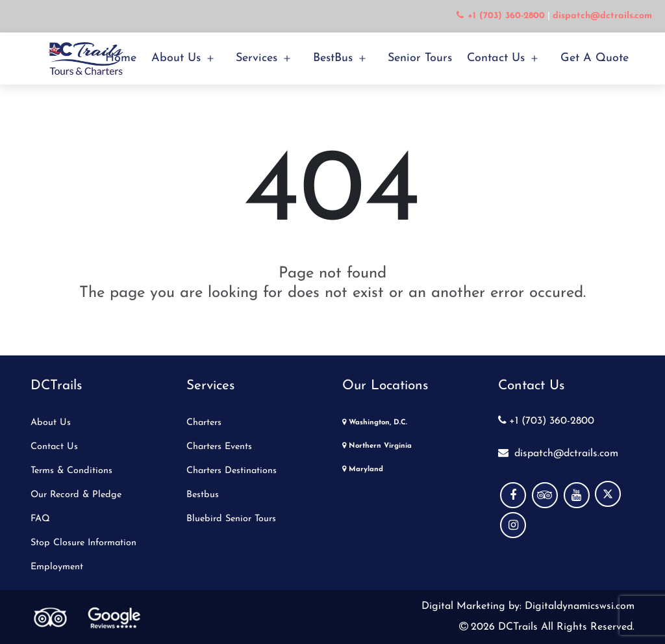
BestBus (333, 58)
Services (257, 58)
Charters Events (219, 447)
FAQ (40, 519)
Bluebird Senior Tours (231, 519)
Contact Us (496, 58)
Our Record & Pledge (76, 495)
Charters (204, 423)
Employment (57, 567)
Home (121, 58)
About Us (176, 58)
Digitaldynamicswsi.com (578, 606)
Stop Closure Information (83, 543)
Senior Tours (420, 58)
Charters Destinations (232, 471)
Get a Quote (595, 58)
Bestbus (203, 495)
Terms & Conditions (71, 471)
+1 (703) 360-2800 (546, 421)
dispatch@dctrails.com (558, 454)
